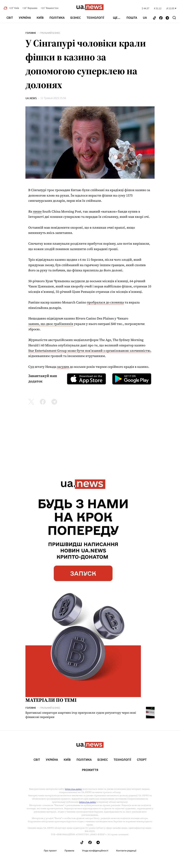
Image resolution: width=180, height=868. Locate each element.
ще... (117, 18)
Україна (25, 18)
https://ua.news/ (73, 789)
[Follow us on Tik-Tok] (154, 18)
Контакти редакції (126, 851)
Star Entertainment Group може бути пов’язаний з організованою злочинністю (89, 351)
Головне (31, 33)
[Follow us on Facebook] (161, 18)
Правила (69, 851)
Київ (40, 18)
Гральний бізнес (50, 33)
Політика (57, 18)
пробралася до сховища (105, 302)
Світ (10, 18)
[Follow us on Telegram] (167, 18)
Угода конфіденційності (95, 851)
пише (37, 211)
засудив (63, 367)
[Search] (174, 18)
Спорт (142, 760)
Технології (95, 18)
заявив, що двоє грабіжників (51, 324)
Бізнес (76, 18)
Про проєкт (50, 851)
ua (145, 18)
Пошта (132, 18)
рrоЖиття (90, 770)
